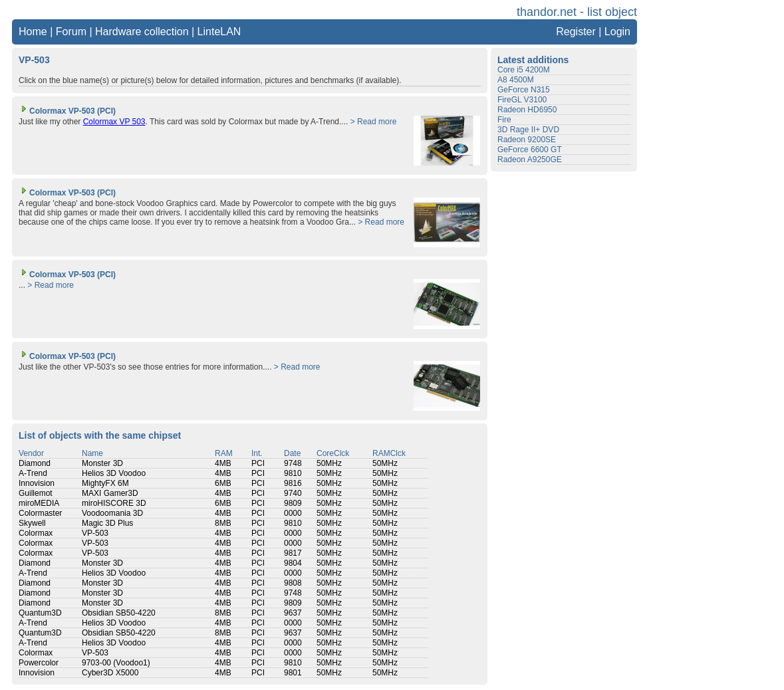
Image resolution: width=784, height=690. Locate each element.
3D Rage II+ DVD (528, 130)
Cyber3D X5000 (110, 673)
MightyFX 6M (105, 483)
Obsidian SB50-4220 (119, 613)
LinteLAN (219, 32)
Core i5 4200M (524, 70)
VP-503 (95, 533)
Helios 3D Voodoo (114, 473)
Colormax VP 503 (114, 122)
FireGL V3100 (522, 100)
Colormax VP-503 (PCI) (67, 111)
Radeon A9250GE (530, 160)
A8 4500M (516, 80)
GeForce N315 (524, 90)
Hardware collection (142, 32)
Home (33, 32)
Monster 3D (102, 463)
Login (617, 32)
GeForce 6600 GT (530, 150)
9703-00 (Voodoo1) (116, 663)
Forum (71, 32)
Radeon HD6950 (527, 110)
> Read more (374, 122)
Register (576, 32)
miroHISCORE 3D (114, 503)
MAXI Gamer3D (110, 493)
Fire (504, 120)
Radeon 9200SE (527, 140)
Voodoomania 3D (112, 513)
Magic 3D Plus (107, 523)
